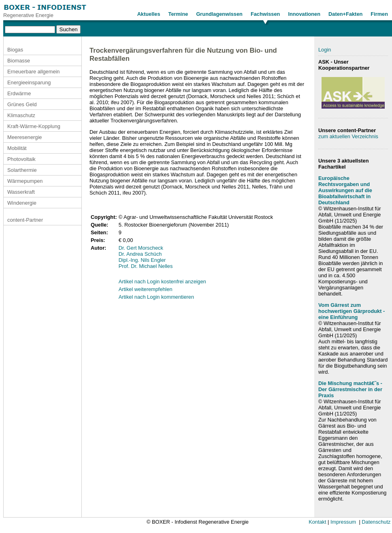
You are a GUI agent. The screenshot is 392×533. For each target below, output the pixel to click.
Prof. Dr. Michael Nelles (146, 266)
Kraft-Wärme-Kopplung (34, 126)
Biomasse (19, 61)
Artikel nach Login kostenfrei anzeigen (162, 281)
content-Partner (25, 220)
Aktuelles (149, 14)
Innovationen (304, 14)
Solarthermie (22, 170)
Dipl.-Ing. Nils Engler (142, 260)
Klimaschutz (21, 115)
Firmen (379, 14)
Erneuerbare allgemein (33, 72)
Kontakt (317, 522)
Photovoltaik (21, 159)
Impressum (343, 522)
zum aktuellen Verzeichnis (348, 136)
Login (325, 50)
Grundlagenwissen (219, 14)
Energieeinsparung (29, 82)
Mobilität (17, 148)
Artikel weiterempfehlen (146, 289)
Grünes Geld (22, 104)
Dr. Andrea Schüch (140, 254)
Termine (178, 14)
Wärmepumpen (25, 181)
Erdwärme (19, 93)
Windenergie (22, 203)
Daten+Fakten (345, 14)
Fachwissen (265, 14)
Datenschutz (376, 522)
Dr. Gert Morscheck (141, 248)
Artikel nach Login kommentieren (156, 297)
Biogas (15, 50)
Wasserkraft (21, 192)
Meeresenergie (24, 137)
